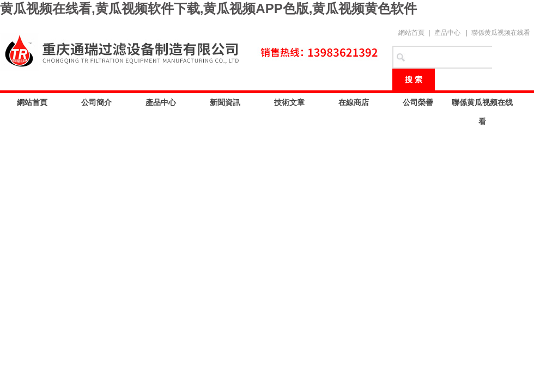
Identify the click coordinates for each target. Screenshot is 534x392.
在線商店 (354, 102)
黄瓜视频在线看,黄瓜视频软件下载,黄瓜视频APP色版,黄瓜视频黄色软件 (208, 8)
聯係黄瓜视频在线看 (501, 33)
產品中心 (447, 33)
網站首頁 (411, 33)
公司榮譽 (418, 102)
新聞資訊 (225, 102)
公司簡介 (96, 102)
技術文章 (289, 102)
